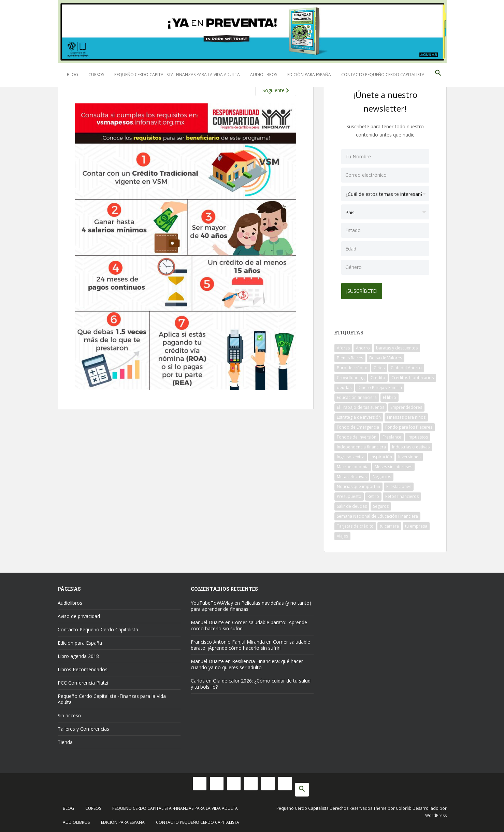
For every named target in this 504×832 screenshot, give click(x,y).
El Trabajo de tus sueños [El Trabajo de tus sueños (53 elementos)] (361, 406)
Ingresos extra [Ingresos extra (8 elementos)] (351, 455)
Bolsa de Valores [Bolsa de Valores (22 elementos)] (386, 356)
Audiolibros (264, 75)
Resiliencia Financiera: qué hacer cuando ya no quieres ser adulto (247, 663)
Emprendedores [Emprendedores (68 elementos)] (406, 406)
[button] (438, 75)
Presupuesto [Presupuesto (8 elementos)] (349, 495)
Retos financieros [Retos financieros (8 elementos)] (402, 495)
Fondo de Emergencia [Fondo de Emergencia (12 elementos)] (358, 426)
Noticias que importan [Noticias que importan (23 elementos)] (358, 485)
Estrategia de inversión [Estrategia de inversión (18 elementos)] (359, 416)
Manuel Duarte (207, 621)
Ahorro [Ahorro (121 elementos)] (363, 347)
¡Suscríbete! (363, 290)
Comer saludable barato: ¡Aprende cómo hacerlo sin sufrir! (249, 624)
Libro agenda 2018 (78, 655)
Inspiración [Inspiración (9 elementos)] (381, 455)
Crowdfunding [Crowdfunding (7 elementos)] (351, 376)
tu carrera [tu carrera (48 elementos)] (389, 525)
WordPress (436, 814)
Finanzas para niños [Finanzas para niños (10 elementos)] (406, 416)
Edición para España (309, 75)
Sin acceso (69, 714)
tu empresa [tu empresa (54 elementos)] (416, 525)
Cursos (96, 75)
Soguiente (276, 90)
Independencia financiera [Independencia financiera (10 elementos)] (361, 446)
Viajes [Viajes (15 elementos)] (342, 535)
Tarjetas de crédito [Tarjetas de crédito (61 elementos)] (355, 525)
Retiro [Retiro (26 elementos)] (373, 495)
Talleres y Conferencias (83, 727)
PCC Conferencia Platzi (83, 681)
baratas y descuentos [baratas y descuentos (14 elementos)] (397, 347)
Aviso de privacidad (79, 615)
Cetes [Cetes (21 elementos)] (379, 366)
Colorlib (404, 807)
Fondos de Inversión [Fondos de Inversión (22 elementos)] (357, 436)
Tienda (65, 741)
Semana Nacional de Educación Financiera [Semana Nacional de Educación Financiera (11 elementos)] (377, 515)
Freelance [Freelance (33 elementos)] (392, 436)
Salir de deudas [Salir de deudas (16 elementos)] (352, 505)
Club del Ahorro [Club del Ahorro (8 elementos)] (406, 366)
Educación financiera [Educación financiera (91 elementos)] (357, 396)
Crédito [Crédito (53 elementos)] (378, 376)
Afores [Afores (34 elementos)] (343, 347)
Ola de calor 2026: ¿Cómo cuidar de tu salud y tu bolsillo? (251, 682)
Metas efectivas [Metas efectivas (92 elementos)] (352, 475)
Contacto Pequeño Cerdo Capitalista (383, 75)
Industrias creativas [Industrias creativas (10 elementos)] (411, 446)
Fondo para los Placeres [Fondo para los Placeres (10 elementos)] (409, 426)
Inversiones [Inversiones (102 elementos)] (409, 455)
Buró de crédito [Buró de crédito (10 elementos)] (352, 366)
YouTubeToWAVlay (212, 601)
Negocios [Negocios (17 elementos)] (382, 475)
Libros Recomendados (83, 668)
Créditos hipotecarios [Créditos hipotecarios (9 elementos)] (413, 376)
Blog (73, 75)
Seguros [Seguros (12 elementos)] (381, 505)
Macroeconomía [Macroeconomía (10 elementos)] (353, 465)
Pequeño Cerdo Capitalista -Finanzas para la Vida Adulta (177, 75)
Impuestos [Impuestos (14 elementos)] (418, 436)
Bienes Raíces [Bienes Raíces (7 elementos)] (350, 356)
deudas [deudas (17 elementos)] (344, 386)
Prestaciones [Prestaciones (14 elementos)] (399, 485)
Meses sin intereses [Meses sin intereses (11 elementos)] (393, 465)
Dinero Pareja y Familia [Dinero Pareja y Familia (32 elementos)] (380, 386)
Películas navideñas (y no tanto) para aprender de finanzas (251, 605)
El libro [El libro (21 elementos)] (390, 396)
